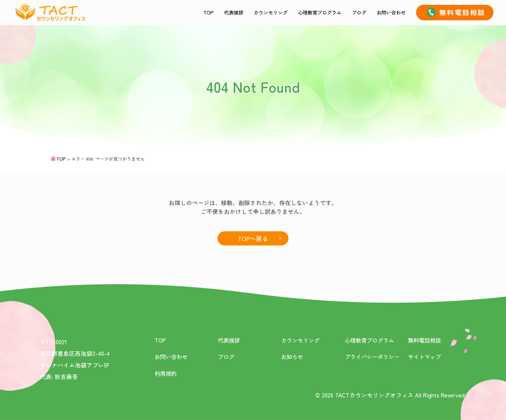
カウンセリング (250, 12)
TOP (180, 12)
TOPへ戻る (253, 238)
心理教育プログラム (307, 12)
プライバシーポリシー (374, 357)
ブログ (352, 12)
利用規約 (166, 373)
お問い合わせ (388, 12)
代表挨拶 (207, 12)
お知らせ (293, 357)
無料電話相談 (425, 340)
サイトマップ (425, 357)
